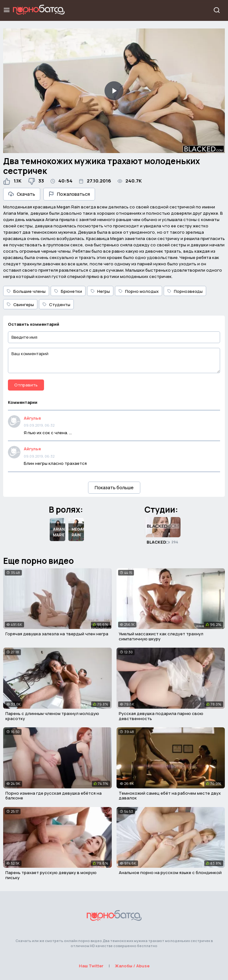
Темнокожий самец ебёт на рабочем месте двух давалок (170, 796)
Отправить (26, 385)
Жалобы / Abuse (132, 966)
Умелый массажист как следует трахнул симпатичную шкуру (161, 636)
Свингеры (20, 305)
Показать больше (114, 487)
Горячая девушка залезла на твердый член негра (57, 634)
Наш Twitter (91, 966)
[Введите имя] (114, 337)
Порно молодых (139, 291)
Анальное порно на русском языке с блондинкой (170, 872)
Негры (100, 291)
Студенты (56, 305)
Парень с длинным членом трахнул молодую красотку (52, 716)
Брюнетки (68, 291)
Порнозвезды (185, 291)
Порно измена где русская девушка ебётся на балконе (54, 796)
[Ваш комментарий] (114, 361)
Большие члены (26, 291)
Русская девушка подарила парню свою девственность (161, 716)
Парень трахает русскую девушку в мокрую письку (51, 875)
